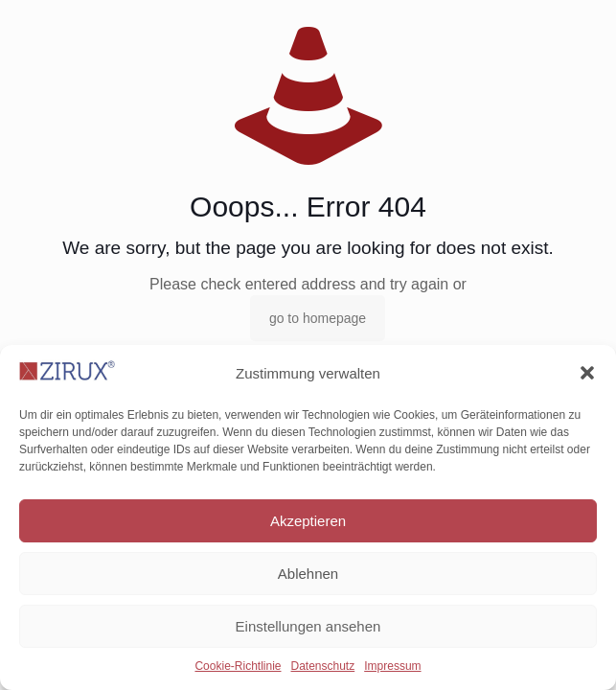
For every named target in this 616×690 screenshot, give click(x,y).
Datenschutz (323, 666)
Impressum (392, 666)
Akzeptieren (308, 521)
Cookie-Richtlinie (238, 666)
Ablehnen (308, 574)
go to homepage (318, 318)
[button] (587, 373)
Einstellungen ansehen (308, 626)
